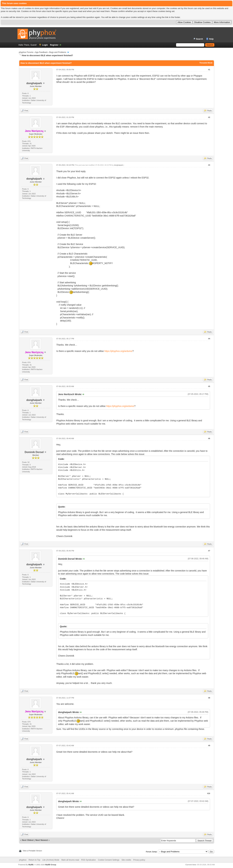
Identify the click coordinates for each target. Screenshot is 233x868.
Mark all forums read (70, 860)
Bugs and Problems (58, 52)
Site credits (126, 860)
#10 (209, 793)
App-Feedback (41, 52)
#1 (209, 70)
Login (45, 45)
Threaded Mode (206, 63)
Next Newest (42, 840)
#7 (209, 551)
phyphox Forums (26, 52)
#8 (209, 698)
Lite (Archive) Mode (51, 860)
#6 (209, 438)
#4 (209, 339)
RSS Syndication (89, 860)
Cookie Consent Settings (109, 860)
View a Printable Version (32, 851)
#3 (209, 165)
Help (211, 39)
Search (199, 39)
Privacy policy (139, 860)
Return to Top (34, 860)
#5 (209, 386)
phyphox (23, 860)
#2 (209, 117)
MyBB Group (51, 865)
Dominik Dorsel (34, 452)
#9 (209, 746)
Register (54, 45)
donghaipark (34, 83)
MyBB (31, 865)
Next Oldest (28, 840)
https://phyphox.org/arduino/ (118, 351)
